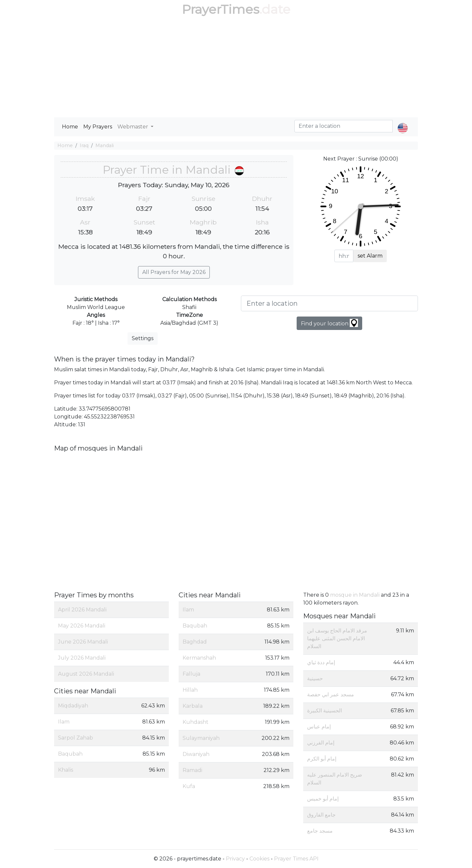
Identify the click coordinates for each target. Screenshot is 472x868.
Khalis (66, 770)
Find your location (329, 323)
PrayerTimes (221, 9)
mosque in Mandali (355, 595)
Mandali (105, 145)
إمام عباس (319, 727)
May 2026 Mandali (82, 626)
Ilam (64, 722)
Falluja (191, 674)
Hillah (190, 690)
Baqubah (70, 754)
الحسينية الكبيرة (324, 711)
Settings (143, 338)
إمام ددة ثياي (321, 662)
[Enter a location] (329, 303)
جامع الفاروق (321, 815)
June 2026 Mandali (83, 642)
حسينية (315, 678)
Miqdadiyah (73, 706)
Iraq (84, 145)
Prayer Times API (296, 859)
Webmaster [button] (133, 127)
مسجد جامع (320, 831)
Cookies (259, 859)
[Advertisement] (236, 68)
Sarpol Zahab (76, 738)
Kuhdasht (196, 722)
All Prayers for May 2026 (174, 272)
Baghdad (195, 642)
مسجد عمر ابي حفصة (331, 694)
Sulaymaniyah (201, 738)
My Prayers (98, 127)
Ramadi (192, 770)
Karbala (193, 706)
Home (70, 127)
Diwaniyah (196, 754)
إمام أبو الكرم (322, 759)
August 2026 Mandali (86, 674)
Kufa (189, 786)
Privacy (235, 859)
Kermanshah (199, 658)
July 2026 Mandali (82, 658)
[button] (403, 123)
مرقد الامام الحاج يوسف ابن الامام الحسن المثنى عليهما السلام (337, 638)
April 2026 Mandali (82, 610)
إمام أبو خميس (323, 799)
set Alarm (370, 256)
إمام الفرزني (321, 743)
